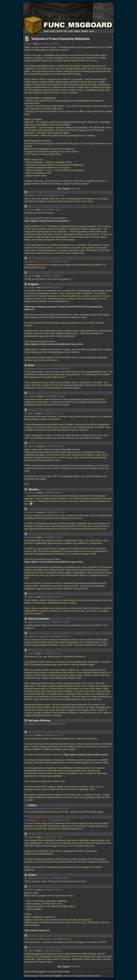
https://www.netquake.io (37, 930)
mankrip (40, 396)
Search (77, 31)
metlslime (40, 195)
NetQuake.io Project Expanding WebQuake (61, 39)
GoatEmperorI (42, 262)
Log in (92, 31)
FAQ (65, 31)
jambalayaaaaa (43, 939)
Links (71, 31)
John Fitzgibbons (56, 976)
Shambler (41, 724)
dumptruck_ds (43, 369)
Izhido (39, 493)
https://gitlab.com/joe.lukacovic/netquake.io (47, 221)
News (46, 31)
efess (36, 44)
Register (85, 31)
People (59, 31)
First (59, 188)
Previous (66, 188)
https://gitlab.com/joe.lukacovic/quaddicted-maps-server (54, 344)
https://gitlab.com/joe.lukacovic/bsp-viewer (86, 755)
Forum (53, 31)
